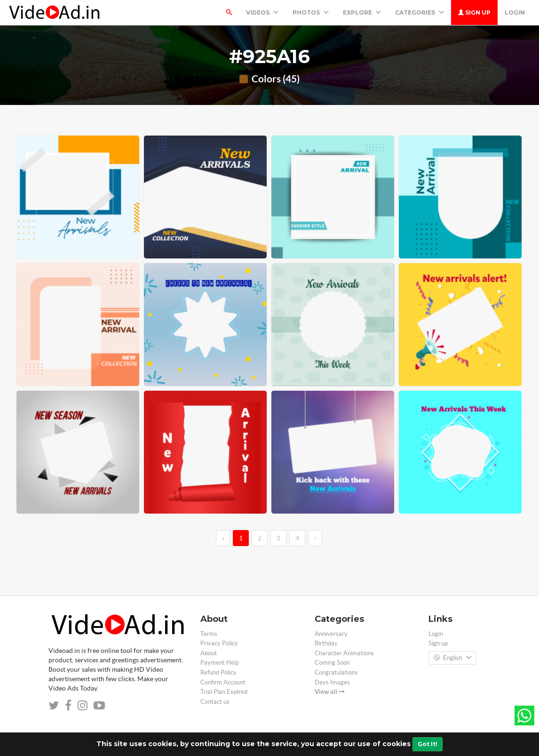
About (209, 653)
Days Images (332, 682)
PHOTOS (311, 12)
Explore (362, 12)
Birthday (326, 643)
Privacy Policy (219, 643)
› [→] (315, 538)
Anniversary (331, 634)
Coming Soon (332, 663)
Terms (209, 634)
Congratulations (336, 672)
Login (515, 12)
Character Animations (344, 653)
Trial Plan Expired (224, 692)
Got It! (428, 744)
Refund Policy (218, 672)
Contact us (215, 702)
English (452, 658)
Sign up (474, 12)
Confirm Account (223, 682)
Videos (262, 12)
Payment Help (220, 663)
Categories (420, 12)
